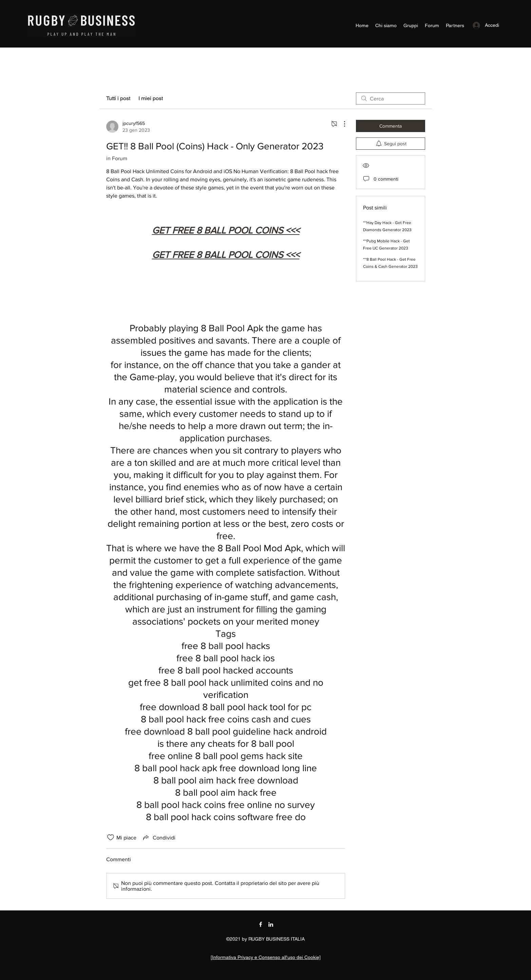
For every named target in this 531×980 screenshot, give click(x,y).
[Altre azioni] (341, 124)
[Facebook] (261, 924)
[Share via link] (159, 837)
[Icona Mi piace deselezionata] (111, 837)
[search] (391, 98)
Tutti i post (118, 98)
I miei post (151, 98)
